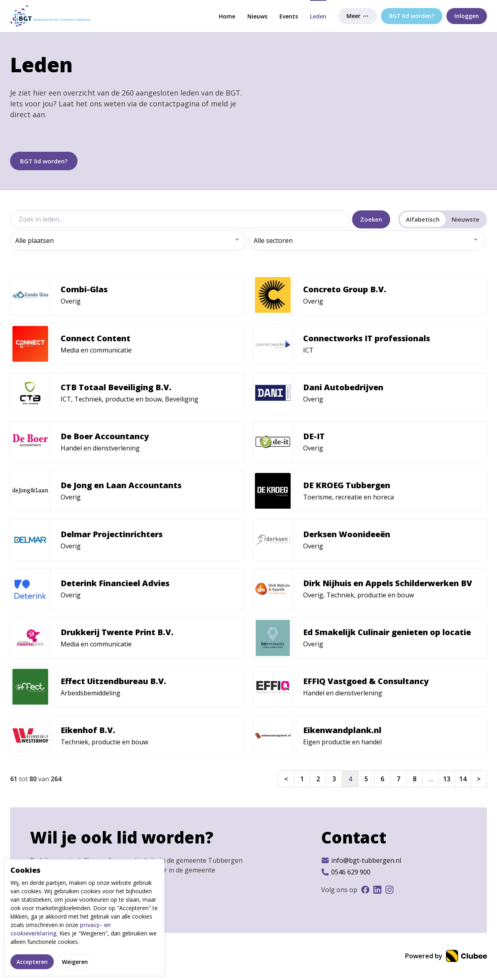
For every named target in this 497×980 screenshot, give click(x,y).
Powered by (446, 956)
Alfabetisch (423, 219)
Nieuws (257, 16)
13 (447, 779)
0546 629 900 (346, 872)
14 (463, 779)
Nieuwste (465, 219)
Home (227, 16)
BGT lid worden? (44, 161)
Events (289, 16)
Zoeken (371, 219)
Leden (318, 16)
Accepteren (32, 962)
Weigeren (75, 962)
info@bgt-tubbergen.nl (361, 860)
